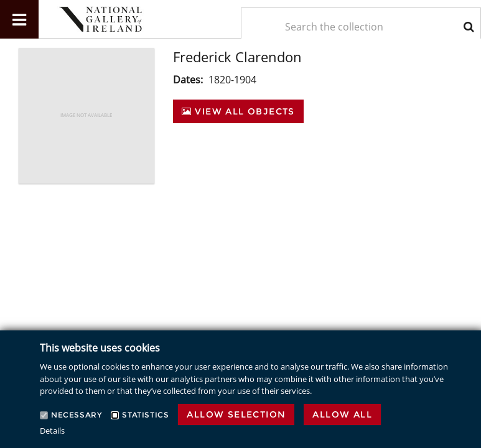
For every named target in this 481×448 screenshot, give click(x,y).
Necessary (76, 415)
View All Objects (238, 111)
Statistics (145, 415)
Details (52, 431)
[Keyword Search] (361, 27)
